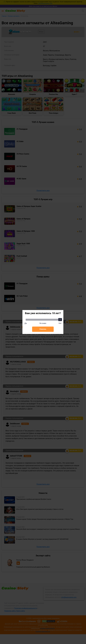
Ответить (43, 329)
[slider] (60, 320)
